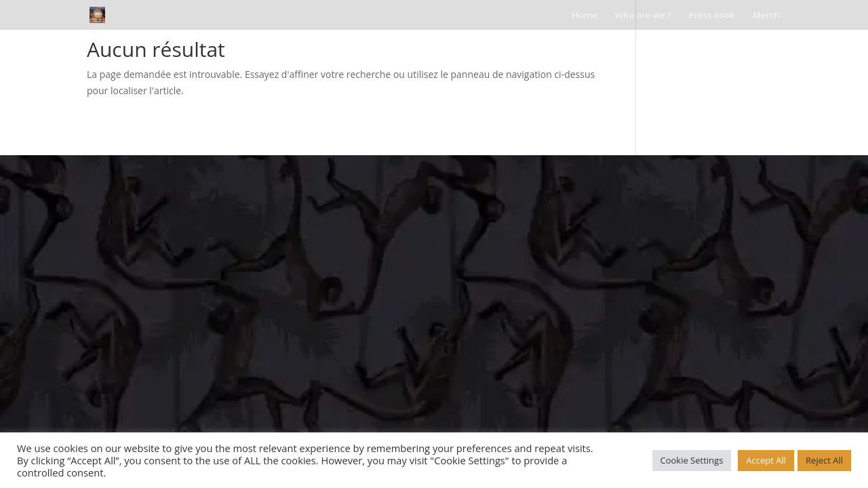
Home (585, 16)
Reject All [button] (824, 460)
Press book (712, 16)
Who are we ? (643, 16)
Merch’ (767, 16)
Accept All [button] (766, 460)
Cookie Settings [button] (692, 460)
